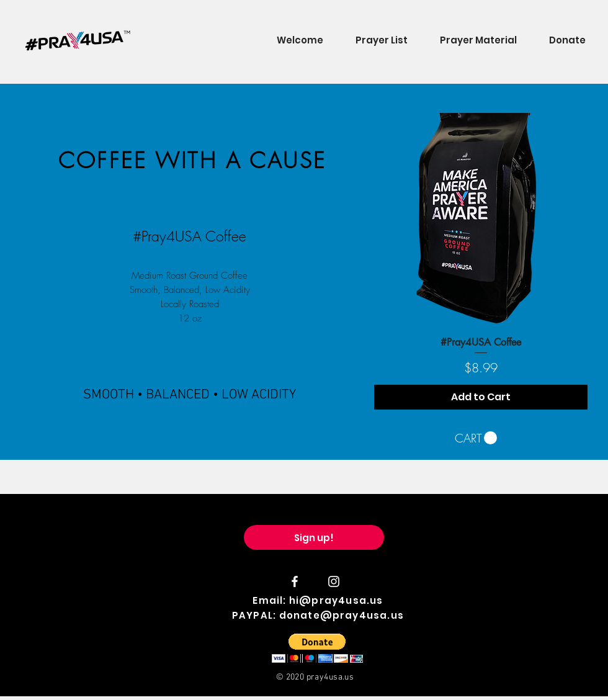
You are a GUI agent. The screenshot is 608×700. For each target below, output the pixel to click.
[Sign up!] (314, 537)
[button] (476, 438)
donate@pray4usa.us (342, 615)
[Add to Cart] (481, 397)
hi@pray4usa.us (336, 600)
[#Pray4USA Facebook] (295, 581)
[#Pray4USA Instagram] (334, 581)
